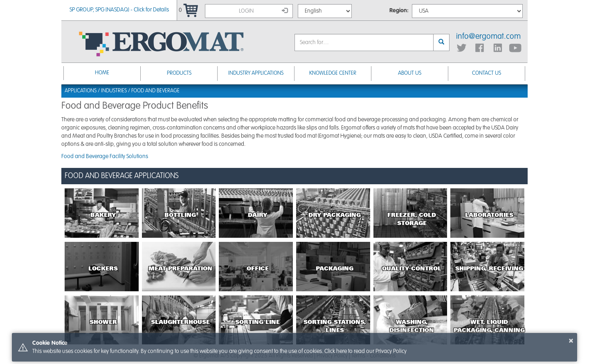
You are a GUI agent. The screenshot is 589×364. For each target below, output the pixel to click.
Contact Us (487, 73)
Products (179, 73)
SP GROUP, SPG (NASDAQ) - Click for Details (119, 10)
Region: (399, 11)
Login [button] (263, 11)
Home (102, 73)
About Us (410, 73)
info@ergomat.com (488, 37)
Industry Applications (256, 73)
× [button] (571, 341)
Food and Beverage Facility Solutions (105, 156)
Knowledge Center (333, 73)
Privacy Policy (391, 351)
